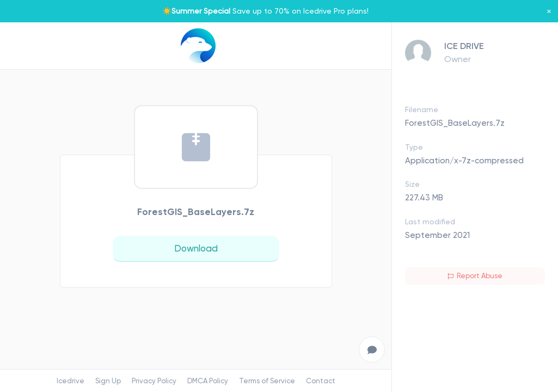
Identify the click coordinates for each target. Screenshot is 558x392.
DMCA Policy (208, 381)
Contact (321, 381)
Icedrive (70, 381)
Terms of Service (267, 381)
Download (196, 248)
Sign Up (108, 381)
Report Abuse (475, 276)
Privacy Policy (154, 381)
